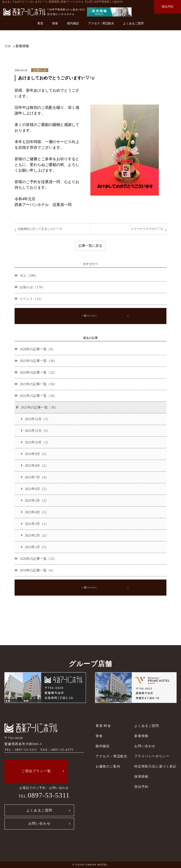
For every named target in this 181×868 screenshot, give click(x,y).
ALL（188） (26, 275)
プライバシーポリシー (152, 756)
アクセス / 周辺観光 (101, 23)
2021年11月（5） (35, 431)
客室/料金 (103, 726)
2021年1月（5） (35, 547)
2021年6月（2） (35, 489)
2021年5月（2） (35, 500)
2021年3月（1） (35, 524)
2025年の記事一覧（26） (36, 361)
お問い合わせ (39, 823)
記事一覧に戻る (90, 246)
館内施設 (73, 23)
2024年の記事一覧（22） (36, 372)
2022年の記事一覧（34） (36, 396)
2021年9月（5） (35, 454)
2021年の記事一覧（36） (37, 407)
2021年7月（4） (35, 477)
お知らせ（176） (30, 287)
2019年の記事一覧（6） (35, 570)
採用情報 (141, 776)
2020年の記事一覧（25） (36, 559)
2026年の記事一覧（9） (35, 349)
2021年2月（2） (35, 535)
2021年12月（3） (35, 419)
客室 (40, 23)
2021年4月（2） (35, 512)
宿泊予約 (167, 7)
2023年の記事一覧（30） (36, 384)
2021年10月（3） (35, 442)
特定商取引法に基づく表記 (155, 766)
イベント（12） (29, 299)
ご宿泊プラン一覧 (36, 771)
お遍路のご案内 (108, 766)
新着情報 (141, 736)
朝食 (55, 23)
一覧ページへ (89, 316)
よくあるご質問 (133, 23)
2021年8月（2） (35, 466)
